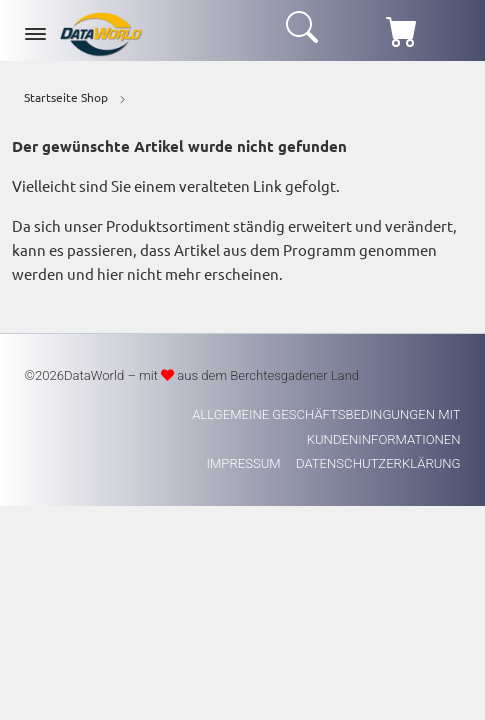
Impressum (245, 463)
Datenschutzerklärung (378, 463)
